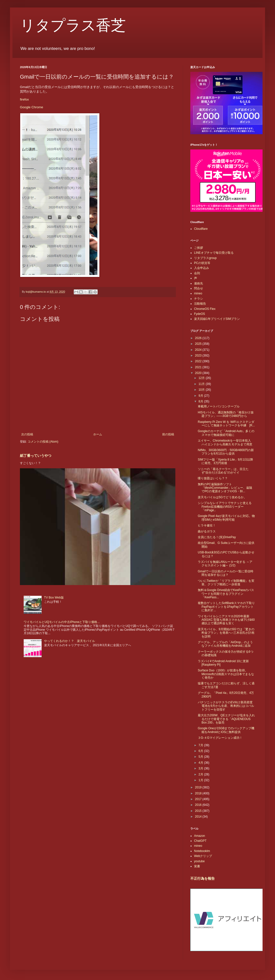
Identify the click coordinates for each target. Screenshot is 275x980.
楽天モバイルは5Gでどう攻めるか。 (222, 497)
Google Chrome (32, 107)
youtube (199, 861)
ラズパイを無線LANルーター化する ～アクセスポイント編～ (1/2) (225, 564)
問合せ (199, 288)
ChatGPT (200, 841)
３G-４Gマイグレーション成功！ (220, 738)
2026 (199, 338)
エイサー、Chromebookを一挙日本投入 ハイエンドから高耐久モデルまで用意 (226, 442)
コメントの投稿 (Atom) (43, 442)
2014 (199, 817)
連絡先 (199, 283)
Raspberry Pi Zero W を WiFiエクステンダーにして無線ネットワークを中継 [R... (226, 424)
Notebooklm (202, 851)
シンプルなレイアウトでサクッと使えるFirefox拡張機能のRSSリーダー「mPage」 (225, 507)
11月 (202, 384)
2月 (201, 774)
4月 (201, 763)
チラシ (199, 299)
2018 (199, 793)
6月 (201, 751)
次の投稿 (27, 434)
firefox (24, 99)
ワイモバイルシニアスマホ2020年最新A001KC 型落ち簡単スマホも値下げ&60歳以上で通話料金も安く (226, 620)
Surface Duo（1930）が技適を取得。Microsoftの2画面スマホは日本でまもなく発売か (226, 674)
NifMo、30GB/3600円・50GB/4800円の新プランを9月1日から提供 (226, 452)
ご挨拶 (199, 248)
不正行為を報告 (203, 878)
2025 (199, 344)
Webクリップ (203, 856)
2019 (199, 787)
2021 (199, 367)
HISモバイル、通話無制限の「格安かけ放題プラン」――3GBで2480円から (226, 414)
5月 (201, 757)
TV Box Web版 (54, 598)
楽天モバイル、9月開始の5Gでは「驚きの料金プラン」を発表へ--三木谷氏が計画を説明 (226, 633)
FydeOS (200, 314)
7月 (201, 745)
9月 (201, 396)
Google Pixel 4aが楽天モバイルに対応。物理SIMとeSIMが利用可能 (226, 518)
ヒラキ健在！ (207, 525)
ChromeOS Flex (205, 309)
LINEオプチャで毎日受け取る (214, 253)
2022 (199, 361)
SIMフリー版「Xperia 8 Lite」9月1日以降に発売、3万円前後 (225, 461)
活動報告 (200, 304)
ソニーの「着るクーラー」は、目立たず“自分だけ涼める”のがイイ (223, 471)
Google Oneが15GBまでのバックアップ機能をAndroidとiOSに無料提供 (226, 730)
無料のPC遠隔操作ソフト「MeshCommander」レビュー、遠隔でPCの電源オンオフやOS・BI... (225, 488)
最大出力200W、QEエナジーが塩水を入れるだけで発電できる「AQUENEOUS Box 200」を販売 (226, 719)
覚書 (197, 866)
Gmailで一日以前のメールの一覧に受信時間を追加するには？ (226, 573)
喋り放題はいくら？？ (213, 478)
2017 (199, 799)
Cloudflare (201, 229)
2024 (199, 350)
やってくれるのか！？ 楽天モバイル (69, 641)
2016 (199, 805)
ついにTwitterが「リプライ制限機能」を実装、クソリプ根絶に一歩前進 (226, 583)
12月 (202, 378)
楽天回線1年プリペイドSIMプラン (217, 319)
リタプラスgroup (205, 258)
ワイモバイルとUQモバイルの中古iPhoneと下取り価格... (62, 622)
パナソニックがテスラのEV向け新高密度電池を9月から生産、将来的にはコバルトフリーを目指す (226, 706)
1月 (201, 780)
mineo (198, 293)
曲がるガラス (207, 531)
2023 (199, 356)
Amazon (200, 836)
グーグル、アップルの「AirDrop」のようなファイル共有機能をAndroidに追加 (225, 644)
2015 (199, 811)
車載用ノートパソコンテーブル (219, 406)
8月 (201, 401)
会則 (197, 273)
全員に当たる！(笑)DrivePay (217, 537)
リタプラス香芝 (73, 25)
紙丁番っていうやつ (36, 456)
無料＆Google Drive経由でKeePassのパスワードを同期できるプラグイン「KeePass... (226, 594)
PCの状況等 (202, 263)
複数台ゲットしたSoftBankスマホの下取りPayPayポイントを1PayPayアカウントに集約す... (226, 607)
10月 (202, 390)
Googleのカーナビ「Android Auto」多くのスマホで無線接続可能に (226, 433)
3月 (201, 768)
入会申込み (202, 268)
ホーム (98, 434)
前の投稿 (168, 434)
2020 (199, 373)
